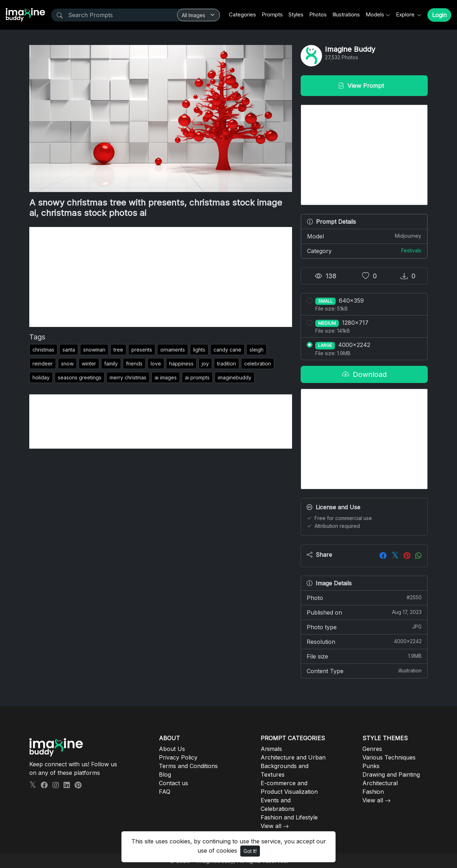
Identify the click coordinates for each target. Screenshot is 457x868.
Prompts (272, 14)
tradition (227, 364)
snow (67, 364)
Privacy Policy (178, 757)
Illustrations (346, 14)
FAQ (165, 792)
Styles (296, 14)
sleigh (257, 350)
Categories (242, 14)
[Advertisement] (161, 277)
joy (205, 364)
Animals (271, 749)
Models (375, 14)
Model (364, 236)
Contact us (174, 783)
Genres (372, 749)
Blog (165, 774)
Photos (318, 14)
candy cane (227, 350)
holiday (41, 377)
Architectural (380, 783)
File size (364, 656)
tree (118, 350)
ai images (166, 377)
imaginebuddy (235, 377)
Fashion (373, 792)
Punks (371, 766)
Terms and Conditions (188, 766)
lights (199, 350)
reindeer (43, 364)
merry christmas (128, 377)
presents (142, 350)
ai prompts (197, 377)
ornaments (173, 350)
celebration (258, 364)
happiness (181, 364)
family (111, 364)
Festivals (411, 250)
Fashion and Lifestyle (289, 817)
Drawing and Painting (391, 774)
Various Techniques (389, 757)
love (156, 364)
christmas (43, 350)
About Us (172, 749)
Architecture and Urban (293, 757)
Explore (406, 14)
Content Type (364, 671)
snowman (94, 350)
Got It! (250, 851)
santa (69, 350)
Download (364, 374)
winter (89, 364)
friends (134, 364)
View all (271, 826)
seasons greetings (80, 377)
